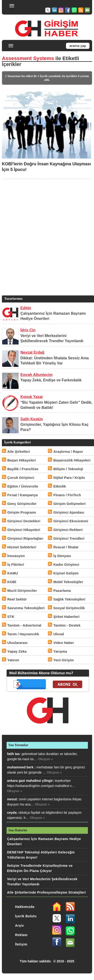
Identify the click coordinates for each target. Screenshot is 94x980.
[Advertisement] (47, 244)
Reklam (21, 935)
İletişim (21, 944)
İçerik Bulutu (26, 916)
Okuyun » (45, 759)
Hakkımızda (25, 907)
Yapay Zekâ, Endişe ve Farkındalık (51, 380)
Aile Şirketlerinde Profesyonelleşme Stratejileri (46, 892)
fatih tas (13, 754)
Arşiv (20, 926)
